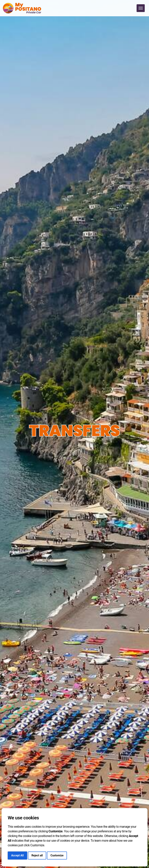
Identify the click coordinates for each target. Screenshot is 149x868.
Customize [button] (57, 855)
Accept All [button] (17, 855)
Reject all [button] (37, 855)
